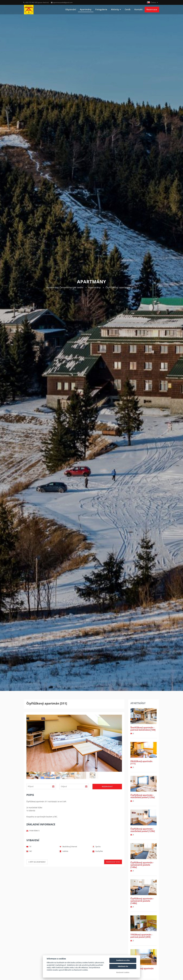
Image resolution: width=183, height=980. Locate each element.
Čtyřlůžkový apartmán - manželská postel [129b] (143, 830)
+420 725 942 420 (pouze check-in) (36, 2)
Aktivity (116, 9)
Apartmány (86, 9)
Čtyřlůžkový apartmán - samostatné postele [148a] (142, 865)
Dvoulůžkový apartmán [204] (142, 970)
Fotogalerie (101, 9)
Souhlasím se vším (123, 960)
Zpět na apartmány (37, 862)
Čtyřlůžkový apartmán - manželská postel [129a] (143, 796)
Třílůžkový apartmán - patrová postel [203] (141, 936)
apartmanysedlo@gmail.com (62, 2)
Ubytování (71, 9)
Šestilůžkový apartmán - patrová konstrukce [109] (143, 729)
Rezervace (152, 9)
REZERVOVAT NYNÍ (113, 862)
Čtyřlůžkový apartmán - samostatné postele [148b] (142, 901)
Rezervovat (107, 786)
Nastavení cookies (123, 972)
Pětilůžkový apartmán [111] (141, 762)
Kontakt (139, 9)
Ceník (128, 9)
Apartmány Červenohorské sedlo (65, 287)
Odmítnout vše (123, 966)
